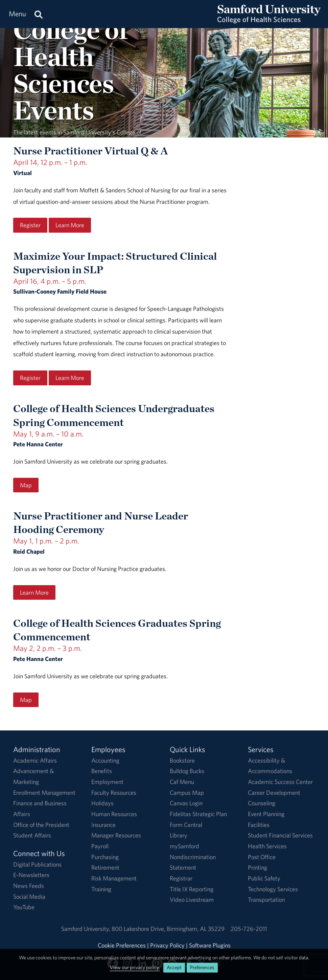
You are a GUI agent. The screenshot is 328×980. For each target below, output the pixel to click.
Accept (174, 967)
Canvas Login (186, 803)
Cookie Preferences (122, 945)
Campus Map (187, 793)
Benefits (102, 771)
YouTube (24, 907)
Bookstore (182, 760)
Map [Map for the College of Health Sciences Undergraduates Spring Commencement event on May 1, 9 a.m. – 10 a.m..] (26, 485)
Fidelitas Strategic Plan (198, 814)
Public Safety (264, 878)
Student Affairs (32, 835)
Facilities (259, 825)
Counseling (262, 803)
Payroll (100, 846)
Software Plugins (210, 945)
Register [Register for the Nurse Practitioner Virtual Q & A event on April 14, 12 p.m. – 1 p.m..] (30, 225)
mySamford (184, 846)
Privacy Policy (167, 945)
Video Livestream (192, 900)
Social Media (29, 897)
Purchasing (105, 857)
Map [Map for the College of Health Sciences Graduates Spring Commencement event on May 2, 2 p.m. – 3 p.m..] (26, 700)
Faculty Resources (114, 793)
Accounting (105, 760)
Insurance (103, 825)
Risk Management (114, 878)
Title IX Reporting (192, 889)
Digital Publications (37, 864)
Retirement (105, 867)
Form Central (186, 825)
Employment (107, 782)
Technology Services (273, 889)
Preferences (202, 967)
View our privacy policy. (135, 967)
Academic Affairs (35, 760)
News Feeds (29, 886)
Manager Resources (116, 835)
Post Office (262, 857)
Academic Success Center (280, 782)
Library (179, 835)
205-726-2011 (249, 929)
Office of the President (41, 825)
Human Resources (114, 814)
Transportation (266, 900)
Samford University (86, 929)
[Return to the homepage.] (269, 20)
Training (101, 889)
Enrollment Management (44, 793)
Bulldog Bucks (187, 771)
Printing (257, 867)
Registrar (181, 878)
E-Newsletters (31, 875)
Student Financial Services (280, 835)
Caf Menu (182, 782)
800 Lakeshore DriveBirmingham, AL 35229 (168, 929)
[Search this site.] (39, 14)
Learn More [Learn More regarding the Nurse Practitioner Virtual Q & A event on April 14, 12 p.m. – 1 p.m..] (70, 225)
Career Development (274, 793)
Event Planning (266, 814)
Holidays (102, 803)
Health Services (267, 846)
